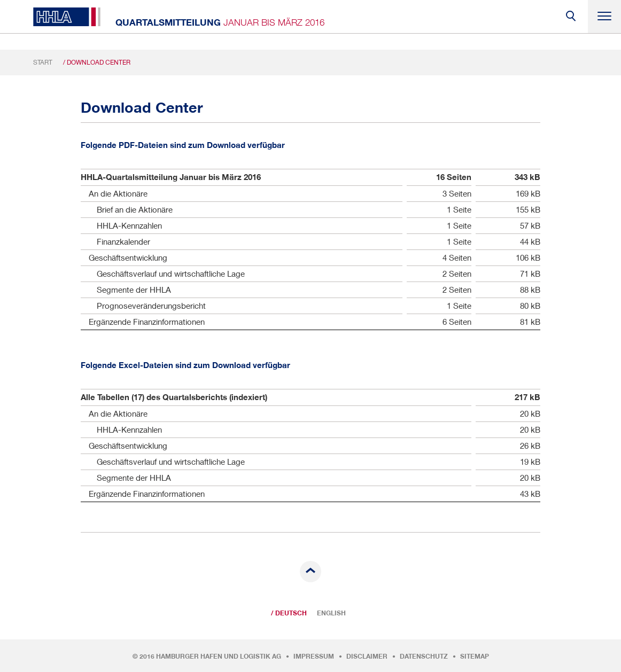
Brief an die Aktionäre (135, 209)
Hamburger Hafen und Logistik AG (219, 657)
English (331, 613)
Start (43, 62)
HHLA (67, 17)
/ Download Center (97, 62)
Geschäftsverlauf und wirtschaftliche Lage (171, 274)
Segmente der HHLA (134, 290)
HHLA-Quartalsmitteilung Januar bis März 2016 (171, 177)
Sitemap (475, 657)
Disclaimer (367, 657)
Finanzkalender (123, 241)
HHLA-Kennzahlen (129, 225)
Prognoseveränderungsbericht (151, 306)
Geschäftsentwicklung (128, 257)
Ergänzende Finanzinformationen (147, 322)
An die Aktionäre (118, 193)
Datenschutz (424, 657)
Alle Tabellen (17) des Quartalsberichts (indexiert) (174, 397)
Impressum (314, 657)
